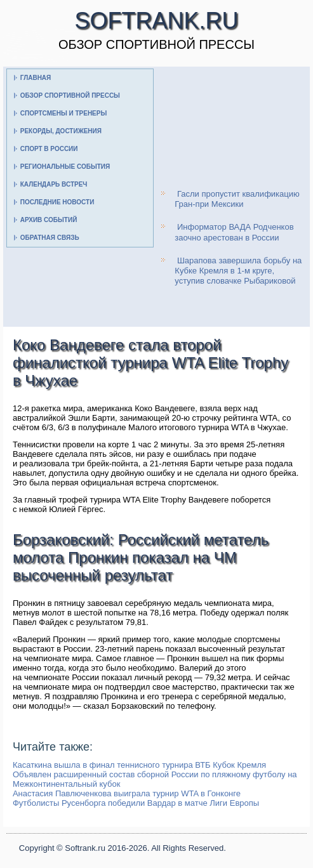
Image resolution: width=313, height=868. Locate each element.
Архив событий (49, 220)
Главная (36, 78)
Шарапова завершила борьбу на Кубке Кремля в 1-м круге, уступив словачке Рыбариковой (238, 271)
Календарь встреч (54, 184)
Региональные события (65, 167)
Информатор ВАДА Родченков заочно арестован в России (234, 232)
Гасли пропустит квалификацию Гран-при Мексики (237, 199)
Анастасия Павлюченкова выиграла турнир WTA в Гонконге (127, 793)
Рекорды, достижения (61, 131)
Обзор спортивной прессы (70, 95)
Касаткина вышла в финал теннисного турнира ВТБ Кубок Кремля (139, 765)
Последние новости (57, 202)
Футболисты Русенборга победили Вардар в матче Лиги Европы (136, 803)
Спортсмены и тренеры (63, 113)
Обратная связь (50, 238)
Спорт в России (49, 149)
